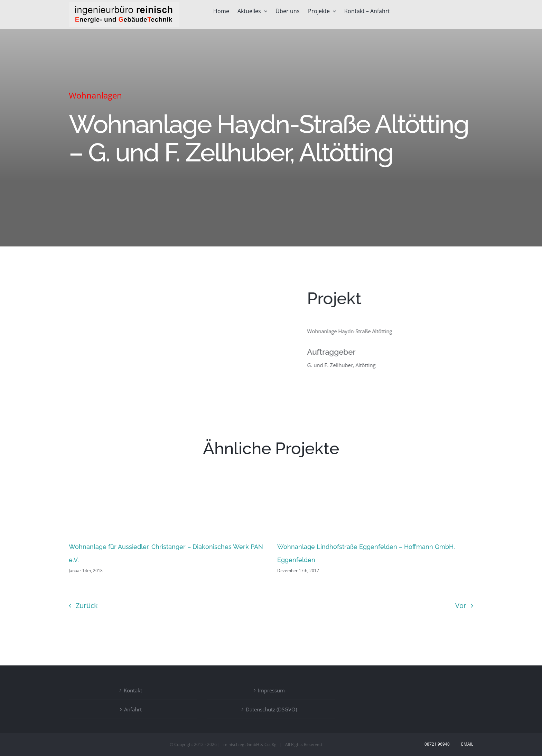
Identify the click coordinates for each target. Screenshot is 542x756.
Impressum (271, 690)
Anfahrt (133, 709)
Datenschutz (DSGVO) (271, 709)
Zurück (87, 605)
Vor (461, 605)
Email (466, 744)
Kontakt (133, 690)
